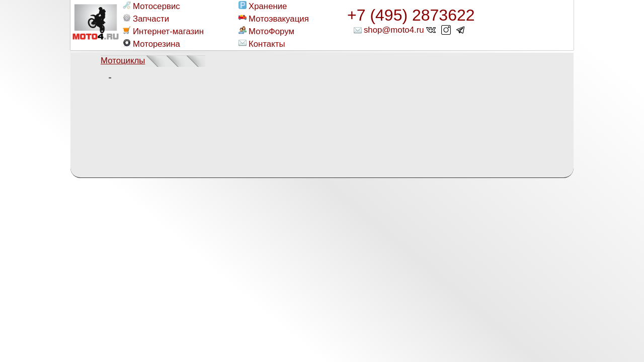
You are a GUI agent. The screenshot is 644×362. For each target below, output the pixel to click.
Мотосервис (151, 6)
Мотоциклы (123, 61)
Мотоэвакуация (274, 19)
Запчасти (146, 19)
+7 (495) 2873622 (411, 15)
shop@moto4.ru (394, 30)
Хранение (263, 6)
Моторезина (151, 44)
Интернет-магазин (163, 31)
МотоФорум (266, 31)
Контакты (262, 44)
